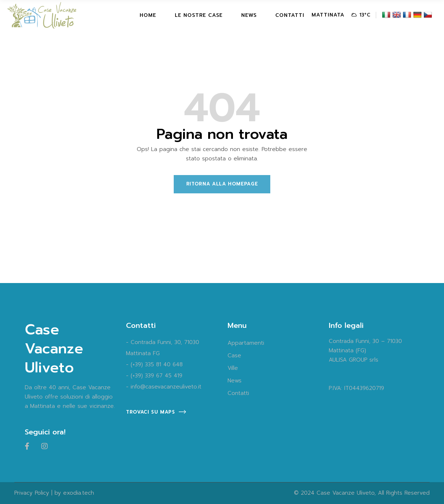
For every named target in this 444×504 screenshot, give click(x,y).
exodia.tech (79, 493)
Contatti (238, 393)
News (235, 381)
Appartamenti (246, 343)
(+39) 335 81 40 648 (157, 364)
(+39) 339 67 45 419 (156, 376)
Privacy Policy (32, 493)
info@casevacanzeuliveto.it (166, 387)
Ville (233, 368)
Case (234, 355)
